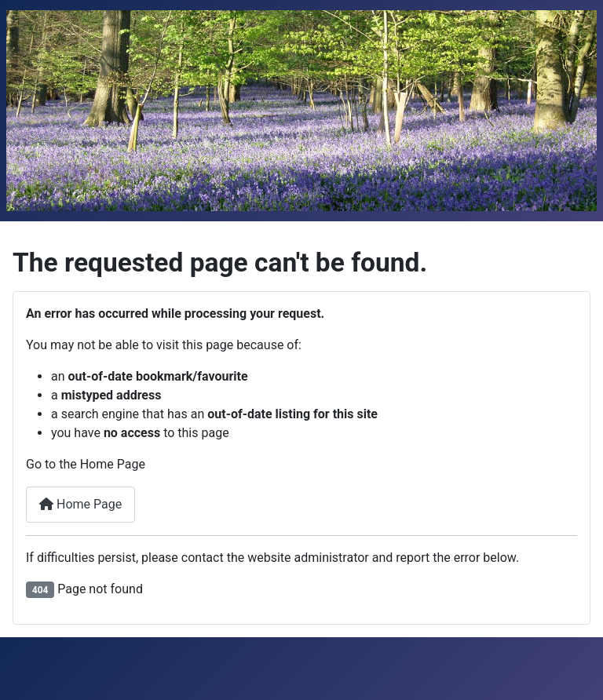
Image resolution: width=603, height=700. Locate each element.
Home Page (80, 504)
